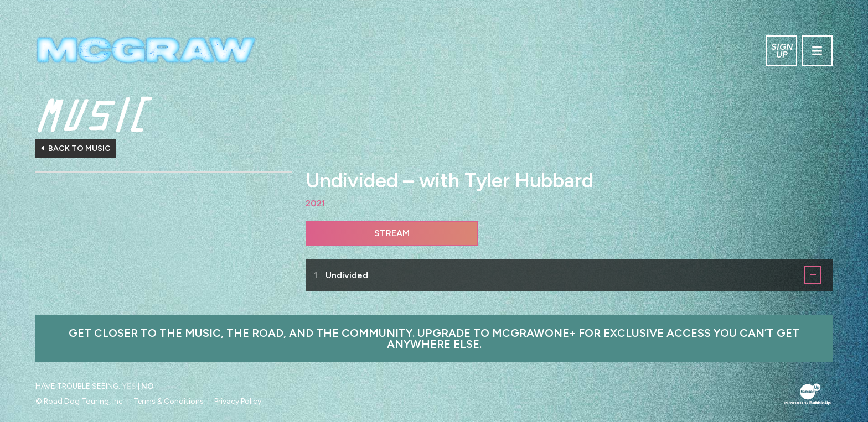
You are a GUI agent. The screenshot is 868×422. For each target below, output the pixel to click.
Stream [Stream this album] (392, 233)
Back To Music (76, 149)
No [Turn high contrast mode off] (148, 386)
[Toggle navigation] (817, 51)
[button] (813, 275)
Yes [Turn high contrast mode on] (129, 386)
